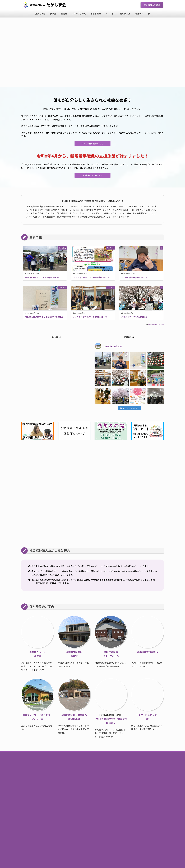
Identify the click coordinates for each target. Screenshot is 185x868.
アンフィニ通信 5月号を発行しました (91, 279)
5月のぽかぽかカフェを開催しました (42, 279)
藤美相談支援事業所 (147, 654)
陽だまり (124, 767)
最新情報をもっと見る (156, 326)
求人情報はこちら (152, 5)
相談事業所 (89, 767)
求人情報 (114, 762)
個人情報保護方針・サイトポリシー (92, 772)
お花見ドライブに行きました (135, 319)
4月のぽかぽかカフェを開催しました (90, 319)
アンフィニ (101, 767)
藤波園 (55, 767)
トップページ (72, 762)
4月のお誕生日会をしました (134, 279)
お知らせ (85, 762)
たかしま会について (99, 762)
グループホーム (75, 767)
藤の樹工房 (113, 767)
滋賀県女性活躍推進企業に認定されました (44, 319)
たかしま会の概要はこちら (92, 144)
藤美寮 (63, 767)
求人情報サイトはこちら (92, 177)
